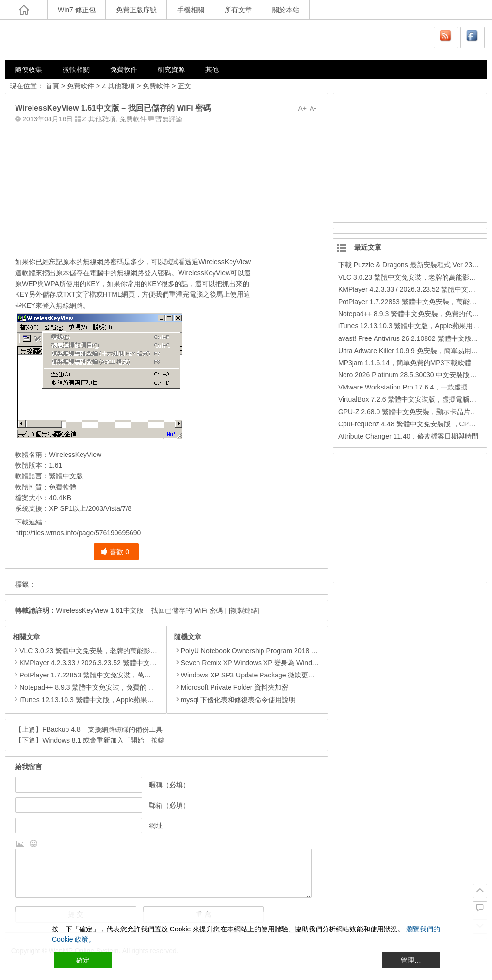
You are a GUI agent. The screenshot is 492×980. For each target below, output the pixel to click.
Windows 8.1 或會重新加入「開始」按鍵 (103, 740)
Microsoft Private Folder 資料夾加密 (231, 687)
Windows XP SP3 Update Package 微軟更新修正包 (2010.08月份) (277, 675)
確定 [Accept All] (83, 960)
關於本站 (286, 10)
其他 (212, 69)
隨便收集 (29, 69)
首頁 (52, 86)
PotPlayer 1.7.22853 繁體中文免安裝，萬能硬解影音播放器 (109, 675)
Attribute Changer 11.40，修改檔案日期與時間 (408, 436)
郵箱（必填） (169, 805)
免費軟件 (124, 69)
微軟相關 (76, 69)
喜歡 (115, 552)
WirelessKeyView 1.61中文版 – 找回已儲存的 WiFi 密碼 (139, 610)
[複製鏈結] (244, 610)
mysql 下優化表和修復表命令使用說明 (235, 700)
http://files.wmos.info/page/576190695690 (78, 533)
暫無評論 (169, 119)
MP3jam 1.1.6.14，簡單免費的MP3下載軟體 (405, 363)
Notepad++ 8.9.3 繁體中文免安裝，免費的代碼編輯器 (100, 687)
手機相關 (191, 10)
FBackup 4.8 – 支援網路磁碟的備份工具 (102, 729)
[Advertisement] (166, 188)
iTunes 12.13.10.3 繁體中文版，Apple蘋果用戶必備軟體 (104, 700)
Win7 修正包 (77, 10)
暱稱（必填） (169, 785)
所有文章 (238, 10)
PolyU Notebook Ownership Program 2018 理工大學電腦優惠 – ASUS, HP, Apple (299, 651)
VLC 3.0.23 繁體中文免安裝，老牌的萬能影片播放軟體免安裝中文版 (122, 651)
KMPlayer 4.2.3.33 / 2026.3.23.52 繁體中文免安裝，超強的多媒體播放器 (129, 663)
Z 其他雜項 (118, 86)
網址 (156, 826)
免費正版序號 (136, 10)
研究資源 (171, 69)
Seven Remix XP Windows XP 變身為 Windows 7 (252, 663)
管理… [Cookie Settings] (411, 960)
